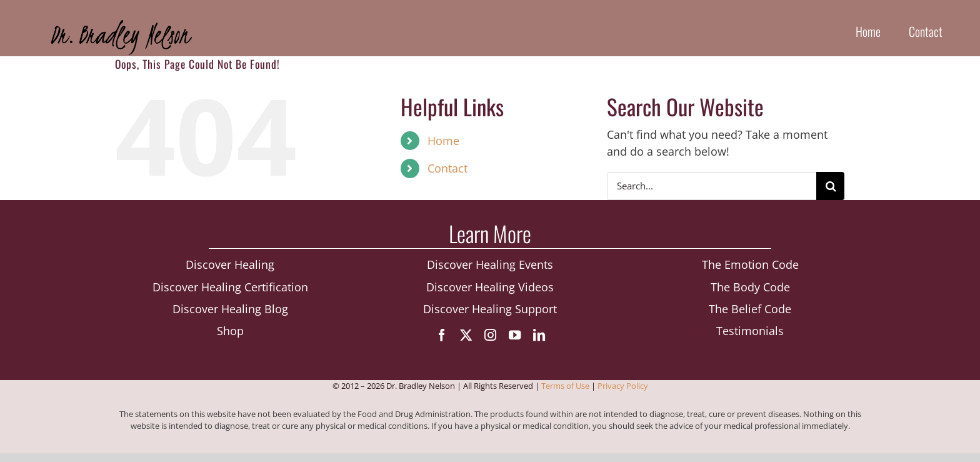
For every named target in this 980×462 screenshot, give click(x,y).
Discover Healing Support (490, 309)
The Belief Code (750, 309)
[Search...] (712, 186)
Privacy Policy (623, 386)
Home (443, 141)
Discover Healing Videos (490, 287)
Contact (447, 168)
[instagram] (490, 335)
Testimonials (750, 331)
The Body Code (750, 287)
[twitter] (466, 335)
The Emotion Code (750, 264)
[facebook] (442, 335)
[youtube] (515, 335)
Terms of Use (565, 386)
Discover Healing (230, 264)
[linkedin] (539, 335)
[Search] (830, 186)
